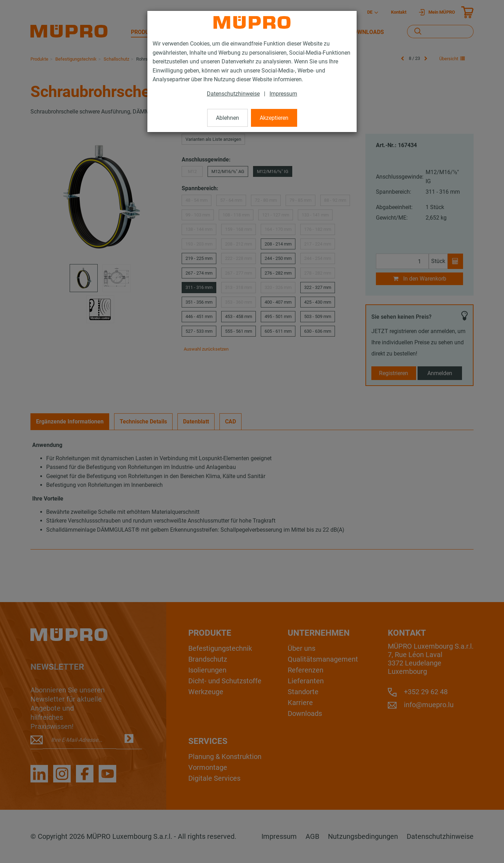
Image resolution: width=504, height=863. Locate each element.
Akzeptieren (274, 118)
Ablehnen (227, 118)
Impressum (283, 94)
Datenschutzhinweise (233, 94)
